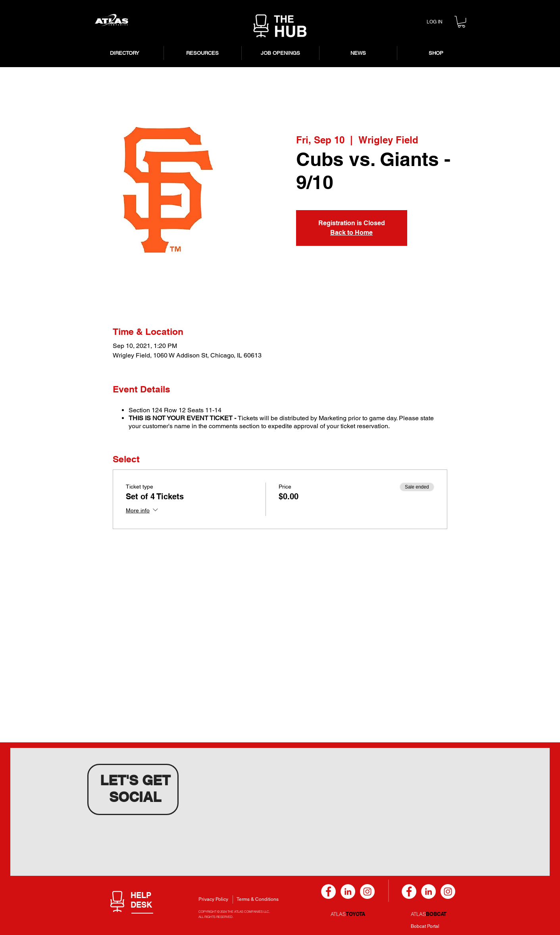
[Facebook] (328, 892)
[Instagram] (367, 892)
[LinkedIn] (348, 892)
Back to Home (351, 233)
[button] (461, 22)
